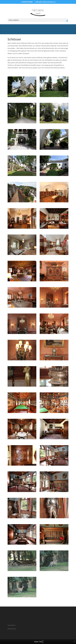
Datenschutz (12, 629)
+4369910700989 (27, 2)
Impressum (11, 625)
